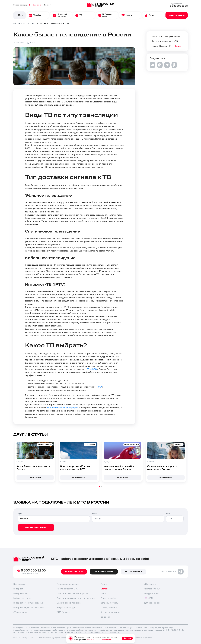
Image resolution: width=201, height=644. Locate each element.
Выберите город (22, 5)
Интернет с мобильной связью (28, 603)
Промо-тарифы (108, 598)
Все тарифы (19, 584)
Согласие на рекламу (143, 638)
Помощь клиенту (109, 608)
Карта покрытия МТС (67, 589)
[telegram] (167, 67)
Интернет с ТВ (20, 594)
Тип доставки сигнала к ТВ (165, 41)
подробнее (79, 477)
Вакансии (105, 617)
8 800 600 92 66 (179, 6)
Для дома (37, 5)
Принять (127, 638)
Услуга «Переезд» (66, 608)
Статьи (104, 589)
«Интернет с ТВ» (152, 589)
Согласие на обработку (23, 638)
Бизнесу (48, 5)
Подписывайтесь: (172, 571)
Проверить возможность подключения (76, 598)
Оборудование (21, 612)
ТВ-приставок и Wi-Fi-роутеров (63, 408)
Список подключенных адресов (72, 594)
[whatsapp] (160, 67)
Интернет (18, 589)
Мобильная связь (22, 598)
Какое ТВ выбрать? (161, 46)
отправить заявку (36, 527)
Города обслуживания (68, 584)
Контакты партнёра (110, 612)
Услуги (104, 584)
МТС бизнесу (63, 612)
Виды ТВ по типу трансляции (166, 37)
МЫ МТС (105, 594)
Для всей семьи (152, 603)
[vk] (152, 67)
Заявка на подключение (69, 603)
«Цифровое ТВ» (152, 594)
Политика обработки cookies (99, 640)
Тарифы (179, 46)
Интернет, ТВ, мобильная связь (29, 608)
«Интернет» (150, 584)
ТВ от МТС (92, 369)
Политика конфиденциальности (52, 638)
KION (100, 387)
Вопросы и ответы (109, 603)
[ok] (174, 67)
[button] (100, 487)
